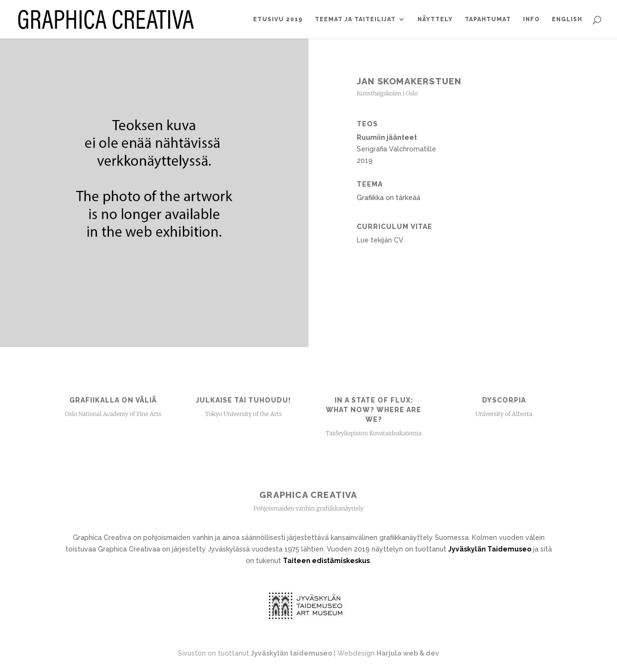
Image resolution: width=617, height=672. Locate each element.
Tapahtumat (488, 19)
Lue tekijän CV (380, 240)
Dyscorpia (504, 400)
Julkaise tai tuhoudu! (243, 400)
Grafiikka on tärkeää (389, 198)
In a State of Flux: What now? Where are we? (374, 410)
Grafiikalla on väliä (113, 400)
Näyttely (435, 19)
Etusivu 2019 (278, 19)
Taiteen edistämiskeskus (326, 561)
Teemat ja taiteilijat (355, 19)
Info (531, 19)
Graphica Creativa (308, 495)
